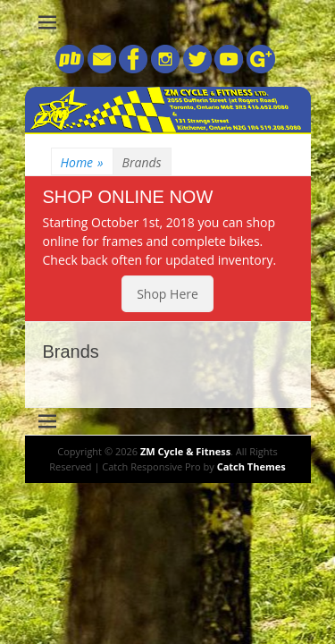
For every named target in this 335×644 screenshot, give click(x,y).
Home (82, 162)
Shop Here (167, 294)
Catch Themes (251, 466)
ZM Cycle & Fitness (185, 451)
